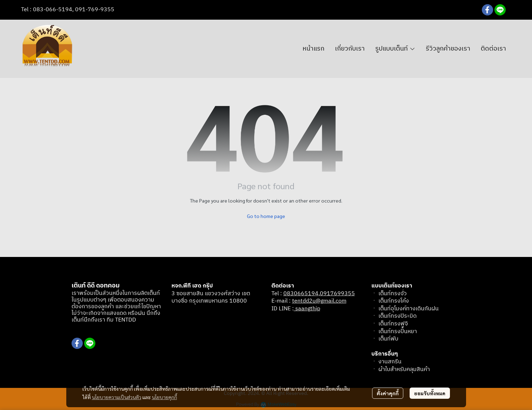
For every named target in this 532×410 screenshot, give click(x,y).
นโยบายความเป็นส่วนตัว (117, 397)
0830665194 (301, 294)
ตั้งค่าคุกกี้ (388, 393)
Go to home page (266, 216)
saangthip (307, 309)
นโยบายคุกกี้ (164, 397)
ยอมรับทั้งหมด (430, 393)
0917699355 (337, 294)
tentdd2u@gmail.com (319, 301)
